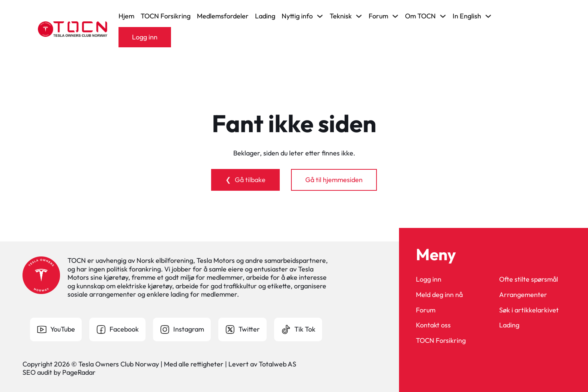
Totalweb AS (277, 364)
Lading (265, 16)
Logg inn (145, 37)
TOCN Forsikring (166, 16)
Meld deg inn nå (439, 295)
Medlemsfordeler (223, 16)
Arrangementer (523, 295)
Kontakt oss (433, 325)
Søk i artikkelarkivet (529, 310)
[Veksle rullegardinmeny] (320, 16)
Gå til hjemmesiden (334, 180)
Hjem (126, 16)
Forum (426, 310)
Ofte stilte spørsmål (529, 279)
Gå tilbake (250, 180)
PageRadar (79, 372)
